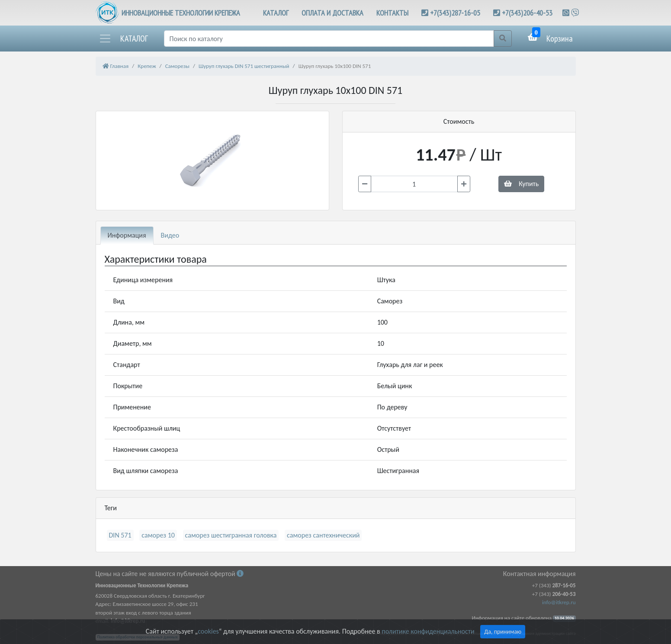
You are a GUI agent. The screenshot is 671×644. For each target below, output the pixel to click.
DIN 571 (120, 535)
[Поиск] (329, 39)
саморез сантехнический (323, 535)
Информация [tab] (127, 235)
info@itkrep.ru (559, 602)
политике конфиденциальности (428, 631)
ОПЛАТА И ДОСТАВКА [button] (332, 13)
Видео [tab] (170, 235)
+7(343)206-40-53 (527, 13)
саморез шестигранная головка (231, 535)
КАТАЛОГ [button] (276, 13)
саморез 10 (158, 535)
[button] (123, 39)
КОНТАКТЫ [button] (392, 13)
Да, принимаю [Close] (503, 632)
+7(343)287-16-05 (455, 13)
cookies (208, 631)
